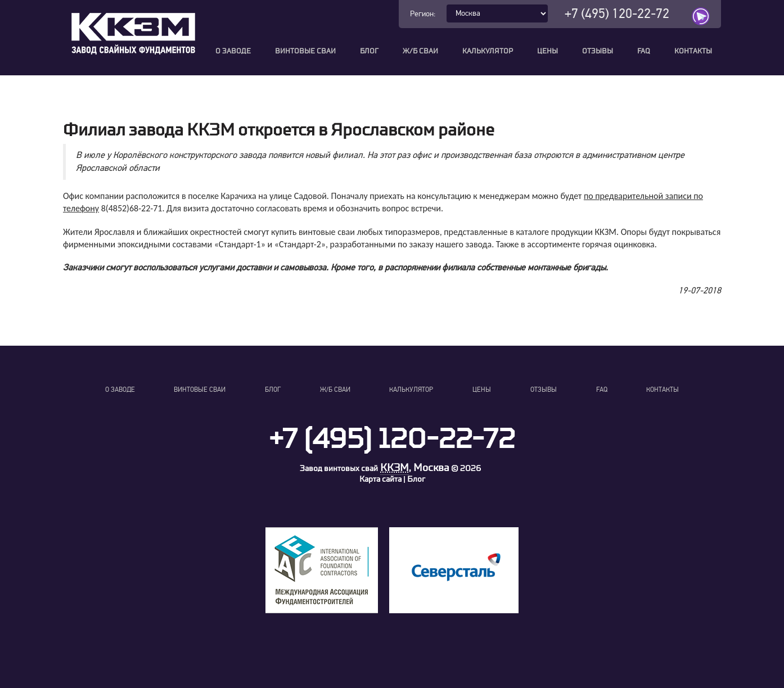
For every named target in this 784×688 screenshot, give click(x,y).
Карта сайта (380, 479)
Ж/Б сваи (420, 51)
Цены (548, 51)
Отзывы (598, 51)
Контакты (693, 51)
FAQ (644, 51)
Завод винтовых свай (339, 469)
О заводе (233, 51)
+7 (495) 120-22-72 (617, 14)
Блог (369, 51)
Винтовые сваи (305, 51)
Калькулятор (488, 51)
